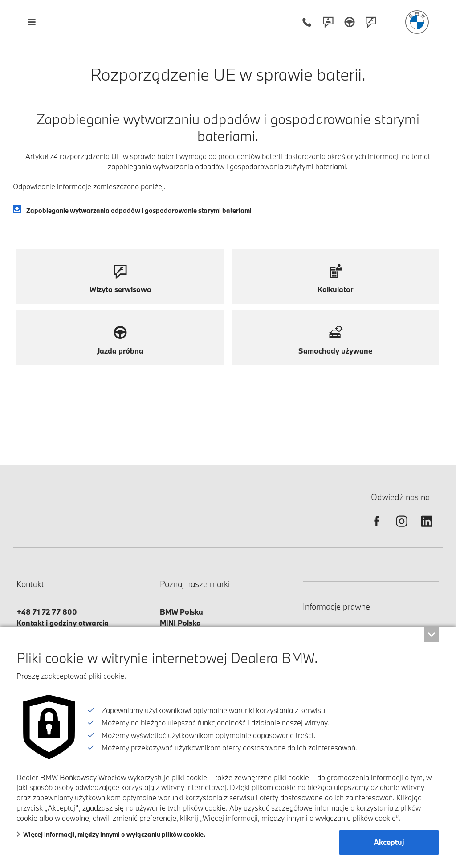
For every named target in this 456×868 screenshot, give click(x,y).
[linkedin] (427, 529)
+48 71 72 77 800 (47, 612)
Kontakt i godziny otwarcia (63, 623)
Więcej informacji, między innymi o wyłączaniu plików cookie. (111, 834)
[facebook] (377, 529)
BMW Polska (181, 612)
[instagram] (402, 529)
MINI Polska (180, 623)
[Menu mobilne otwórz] (31, 22)
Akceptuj (389, 842)
